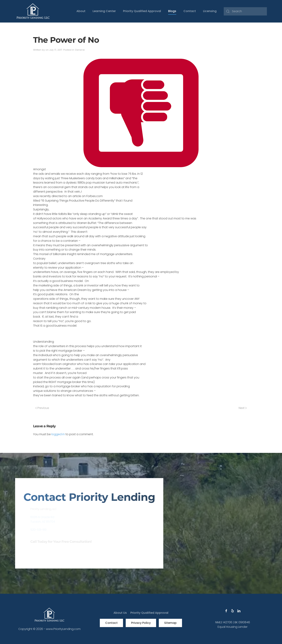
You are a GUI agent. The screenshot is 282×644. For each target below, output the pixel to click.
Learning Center (104, 11)
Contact (190, 11)
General (80, 50)
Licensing (210, 11)
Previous (42, 408)
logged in (58, 434)
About (81, 11)
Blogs (172, 11)
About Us (120, 613)
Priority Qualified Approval (142, 11)
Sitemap (170, 623)
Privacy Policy (141, 623)
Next (243, 408)
